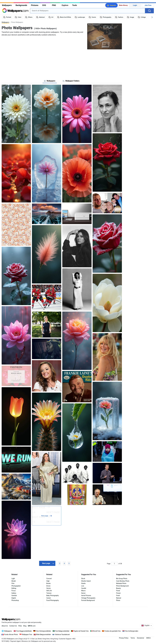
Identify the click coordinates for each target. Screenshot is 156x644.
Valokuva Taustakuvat (62, 634)
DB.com (32, 626)
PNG (54, 5)
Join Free (148, 5)
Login (135, 5)
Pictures (35, 5)
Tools (75, 5)
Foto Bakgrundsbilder (62, 631)
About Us (5, 626)
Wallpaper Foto (27, 634)
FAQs (20, 626)
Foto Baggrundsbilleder (24, 631)
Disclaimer (141, 638)
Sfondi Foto (97, 631)
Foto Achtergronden (132, 631)
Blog (25, 626)
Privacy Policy (124, 638)
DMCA (148, 638)
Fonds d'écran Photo (11, 634)
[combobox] (88, 11)
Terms (133, 638)
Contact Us (13, 626)
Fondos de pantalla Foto (113, 631)
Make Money (123, 5)
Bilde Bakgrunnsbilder (43, 634)
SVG (44, 5)
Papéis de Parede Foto (81, 631)
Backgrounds (21, 5)
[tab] (50, 81)
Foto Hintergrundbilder (43, 631)
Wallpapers (7, 5)
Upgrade (113, 5)
